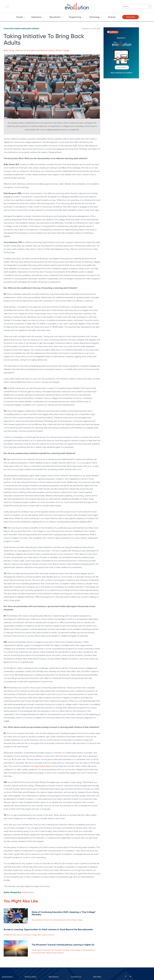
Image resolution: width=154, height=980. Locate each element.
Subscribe (131, 17)
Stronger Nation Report (41, 766)
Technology (96, 17)
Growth (21, 17)
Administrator (28, 892)
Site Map (97, 977)
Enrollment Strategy (30, 29)
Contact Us (76, 977)
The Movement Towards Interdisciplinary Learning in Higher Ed (63, 945)
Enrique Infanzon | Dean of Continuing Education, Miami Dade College (57, 920)
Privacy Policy (31, 977)
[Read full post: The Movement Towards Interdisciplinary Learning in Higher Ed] (16, 949)
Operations (37, 17)
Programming (76, 17)
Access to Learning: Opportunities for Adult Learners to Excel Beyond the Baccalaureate (48, 929)
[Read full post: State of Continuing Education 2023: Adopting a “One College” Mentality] (16, 916)
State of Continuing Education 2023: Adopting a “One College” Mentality (64, 913)
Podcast (112, 17)
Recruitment (56, 17)
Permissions (54, 977)
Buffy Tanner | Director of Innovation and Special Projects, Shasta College (36, 50)
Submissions (7, 977)
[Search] (145, 6)
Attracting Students (12, 29)
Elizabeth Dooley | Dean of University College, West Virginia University (29, 935)
